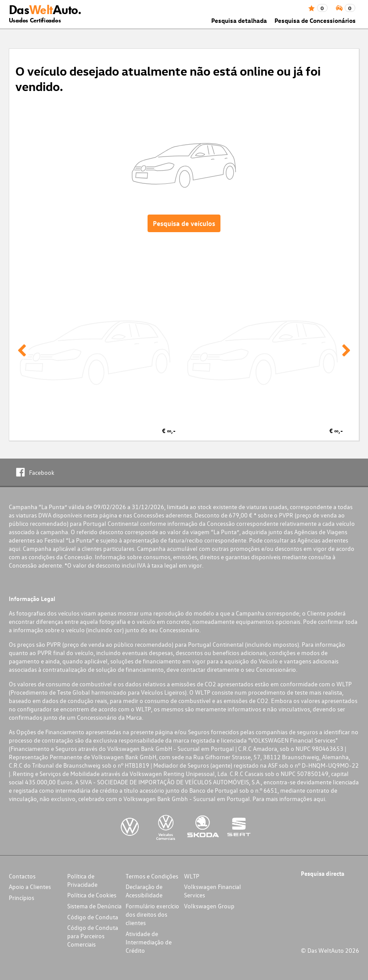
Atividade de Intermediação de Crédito (149, 942)
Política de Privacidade (82, 880)
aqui (14, 548)
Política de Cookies (92, 895)
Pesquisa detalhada (239, 20)
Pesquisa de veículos (184, 223)
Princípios (22, 898)
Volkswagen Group (209, 906)
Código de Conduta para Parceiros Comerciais (93, 936)
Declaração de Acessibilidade (144, 891)
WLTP (192, 876)
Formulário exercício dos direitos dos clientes (152, 914)
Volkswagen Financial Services (213, 891)
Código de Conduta (93, 917)
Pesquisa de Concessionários (315, 20)
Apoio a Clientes (30, 887)
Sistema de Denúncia (94, 906)
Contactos (22, 876)
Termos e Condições (152, 876)
